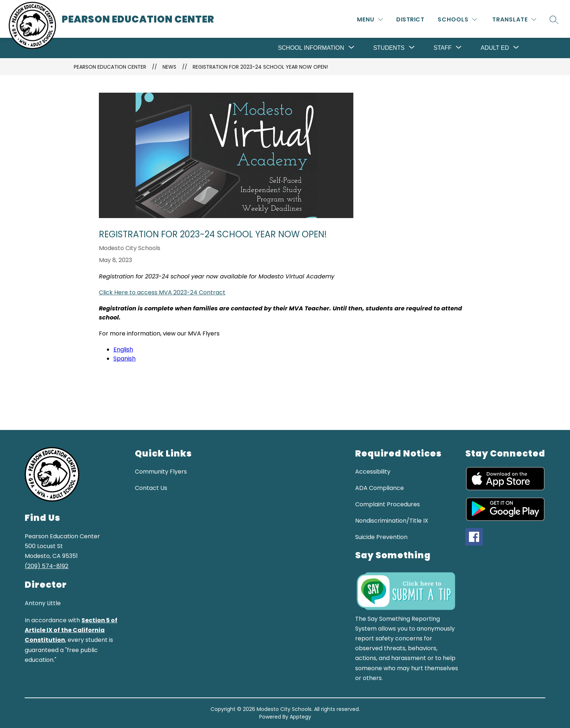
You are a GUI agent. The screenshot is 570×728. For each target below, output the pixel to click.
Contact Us (151, 488)
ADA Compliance (380, 488)
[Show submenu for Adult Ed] (495, 48)
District (410, 19)
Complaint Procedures (388, 504)
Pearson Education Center (110, 67)
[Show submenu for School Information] (311, 48)
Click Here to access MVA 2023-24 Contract (162, 292)
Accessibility (373, 472)
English (123, 349)
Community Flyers (161, 472)
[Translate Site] (514, 19)
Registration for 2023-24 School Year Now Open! (260, 67)
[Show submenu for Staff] (443, 48)
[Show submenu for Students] (389, 48)
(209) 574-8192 (47, 566)
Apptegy (300, 717)
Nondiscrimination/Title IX (392, 521)
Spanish (125, 359)
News (169, 67)
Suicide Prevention (381, 537)
